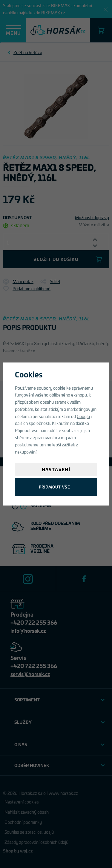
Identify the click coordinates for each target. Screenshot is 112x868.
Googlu (83, 416)
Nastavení (56, 469)
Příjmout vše (55, 487)
